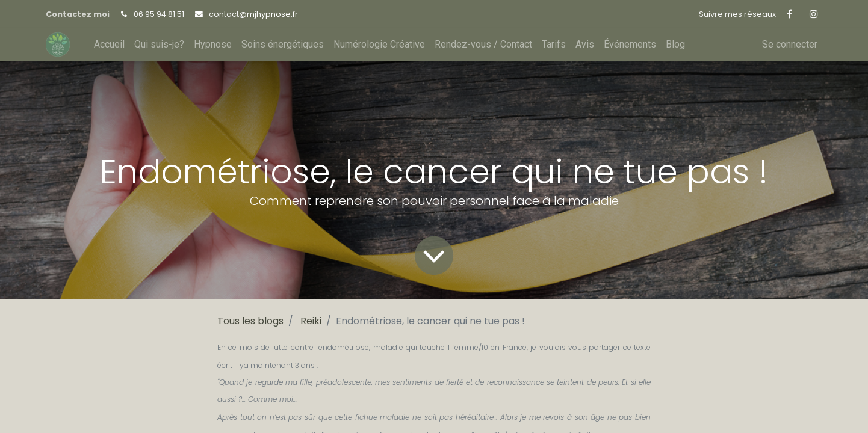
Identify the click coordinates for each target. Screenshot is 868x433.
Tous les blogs (250, 321)
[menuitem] (109, 45)
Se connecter (790, 44)
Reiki (311, 321)
